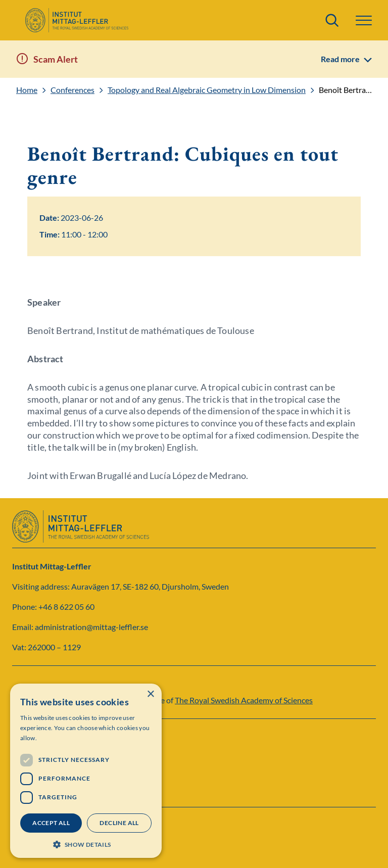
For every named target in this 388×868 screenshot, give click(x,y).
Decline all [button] (119, 823)
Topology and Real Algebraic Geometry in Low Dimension (207, 90)
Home (27, 90)
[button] (364, 20)
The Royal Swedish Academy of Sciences (244, 700)
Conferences (72, 90)
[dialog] (86, 771)
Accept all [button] (51, 823)
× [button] (150, 694)
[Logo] (77, 20)
